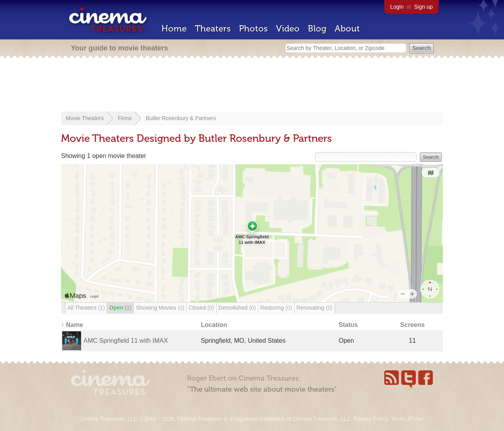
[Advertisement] (252, 85)
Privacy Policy (371, 419)
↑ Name (72, 325)
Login (397, 7)
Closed (201, 308)
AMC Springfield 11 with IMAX (126, 341)
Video (288, 29)
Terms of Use (407, 419)
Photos (253, 29)
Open (120, 308)
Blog (317, 29)
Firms (125, 118)
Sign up (423, 7)
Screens (412, 325)
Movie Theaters (85, 118)
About (347, 29)
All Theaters (86, 308)
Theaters (213, 29)
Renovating (315, 308)
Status (348, 325)
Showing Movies (160, 308)
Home (174, 29)
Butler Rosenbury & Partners (181, 118)
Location (214, 325)
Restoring (276, 308)
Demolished (237, 308)
